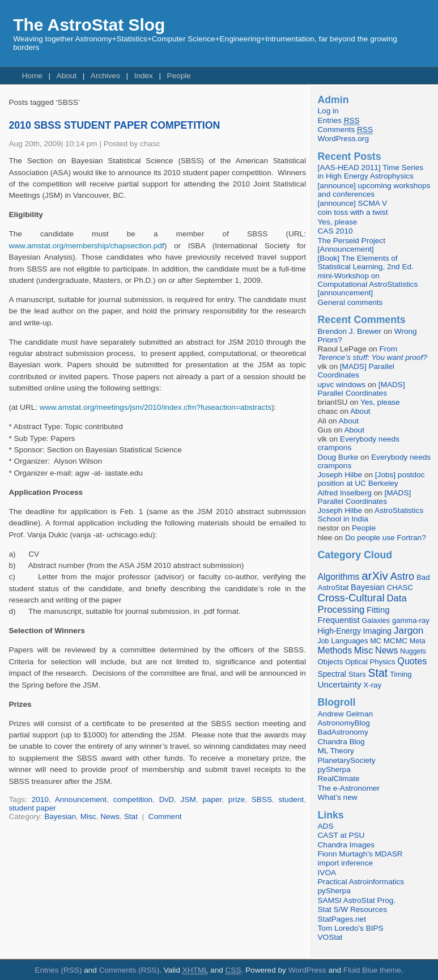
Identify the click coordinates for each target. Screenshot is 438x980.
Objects (331, 662)
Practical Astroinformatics (361, 882)
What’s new (338, 797)
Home (32, 76)
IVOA (327, 873)
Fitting (378, 610)
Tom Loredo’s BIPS (351, 928)
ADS (326, 826)
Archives (105, 76)
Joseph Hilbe (340, 475)
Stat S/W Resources (352, 909)
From (373, 353)
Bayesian (60, 816)
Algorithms (339, 577)
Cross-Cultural (351, 598)
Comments (345, 130)
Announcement (81, 799)
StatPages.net (342, 919)
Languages (349, 641)
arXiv (375, 576)
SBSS (262, 799)
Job (324, 641)
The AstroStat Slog (89, 25)
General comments (350, 302)
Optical (356, 662)
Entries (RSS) (58, 970)
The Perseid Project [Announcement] (352, 245)
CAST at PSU (341, 835)
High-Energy (339, 631)
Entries (339, 121)
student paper (32, 808)
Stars (357, 674)
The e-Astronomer (349, 788)
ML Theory (336, 751)
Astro (403, 576)
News (110, 816)
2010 (40, 799)
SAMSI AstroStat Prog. (357, 900)
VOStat (330, 937)
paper (212, 799)
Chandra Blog (341, 742)
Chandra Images (346, 845)
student (292, 799)
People (179, 76)
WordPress (307, 970)
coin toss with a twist (353, 212)
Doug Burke (338, 457)
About (67, 76)
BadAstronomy (343, 732)
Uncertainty (340, 684)
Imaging (377, 631)
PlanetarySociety (347, 760)
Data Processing (362, 604)
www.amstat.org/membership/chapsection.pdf (86, 246)
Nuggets (413, 651)
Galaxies (376, 620)
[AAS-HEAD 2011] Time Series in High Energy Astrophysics (371, 172)
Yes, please (338, 222)
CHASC (400, 587)
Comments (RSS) (129, 970)
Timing (401, 674)
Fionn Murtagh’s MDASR (360, 854)
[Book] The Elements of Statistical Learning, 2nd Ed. (366, 262)
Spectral (332, 674)
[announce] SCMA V (352, 203)
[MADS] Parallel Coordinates (356, 371)
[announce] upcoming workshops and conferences (374, 190)
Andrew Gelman (345, 714)
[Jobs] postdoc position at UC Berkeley (371, 479)
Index (144, 76)
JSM (188, 799)
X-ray (372, 685)
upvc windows (342, 385)
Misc (88, 816)
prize (237, 799)
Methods (335, 650)
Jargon (409, 630)
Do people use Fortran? (386, 538)
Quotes (412, 661)
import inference (345, 863)
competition (133, 799)
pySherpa (334, 769)
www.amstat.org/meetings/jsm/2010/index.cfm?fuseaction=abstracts (156, 407)
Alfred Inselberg (345, 493)
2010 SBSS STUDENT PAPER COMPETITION (114, 125)
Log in (328, 111)
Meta (418, 641)
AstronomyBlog (344, 723)
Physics (383, 662)
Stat (131, 816)
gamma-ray (411, 620)
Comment (165, 816)
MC (376, 641)
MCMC (396, 641)
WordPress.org (343, 139)
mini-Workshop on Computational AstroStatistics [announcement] (368, 284)
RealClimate (339, 779)
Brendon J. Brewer (350, 331)
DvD (167, 799)
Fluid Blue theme (372, 970)
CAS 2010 (335, 231)
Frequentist (339, 620)
